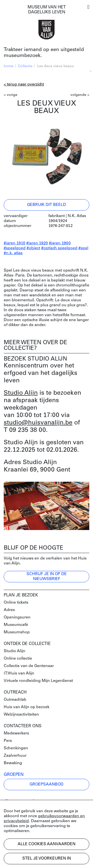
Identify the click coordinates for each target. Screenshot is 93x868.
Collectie (25, 66)
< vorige (11, 95)
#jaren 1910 (15, 243)
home (9, 66)
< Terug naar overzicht (24, 84)
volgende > (80, 95)
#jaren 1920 (37, 243)
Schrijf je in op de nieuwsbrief (47, 577)
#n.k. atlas (13, 253)
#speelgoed (15, 248)
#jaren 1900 (60, 243)
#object (33, 248)
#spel (83, 248)
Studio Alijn (21, 393)
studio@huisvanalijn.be (38, 423)
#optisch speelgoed (59, 248)
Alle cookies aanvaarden (46, 844)
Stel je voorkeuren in (47, 859)
